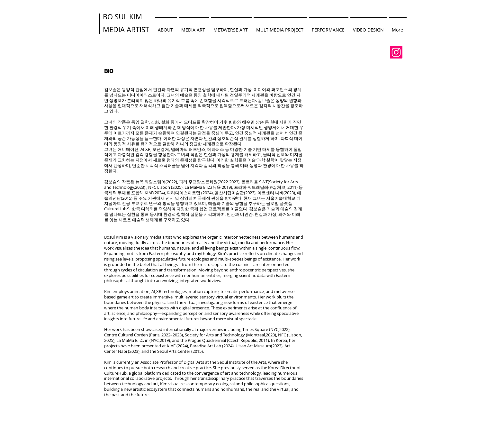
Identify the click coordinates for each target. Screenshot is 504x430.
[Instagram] (396, 52)
